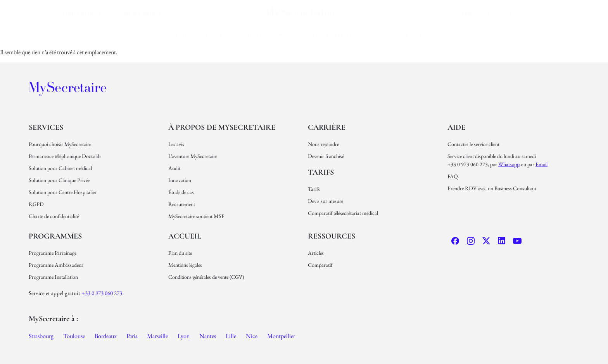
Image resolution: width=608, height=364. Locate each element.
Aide (456, 127)
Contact (500, 14)
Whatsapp (509, 164)
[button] (196, 35)
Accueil (185, 236)
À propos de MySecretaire (222, 127)
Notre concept (196, 35)
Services (46, 127)
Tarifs (428, 35)
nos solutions (258, 35)
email (541, 164)
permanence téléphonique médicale (351, 35)
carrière (467, 14)
